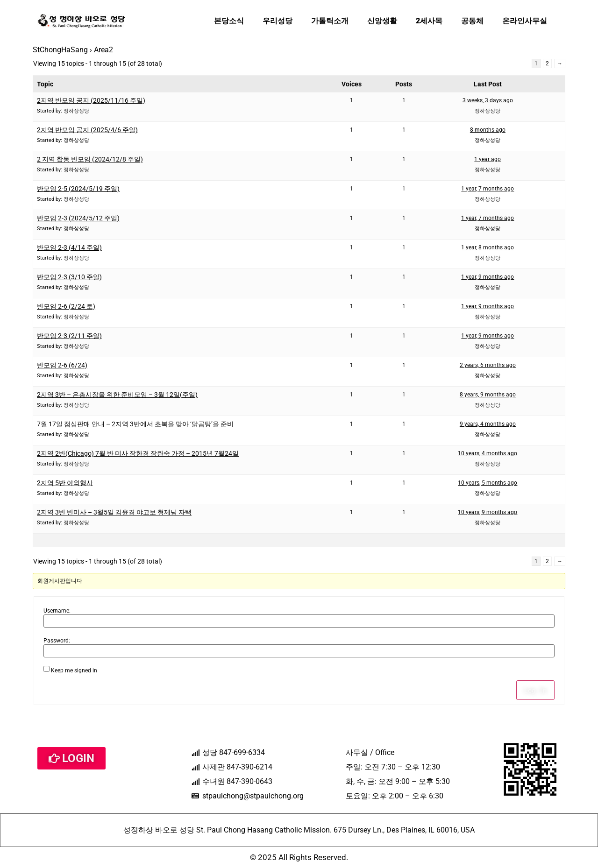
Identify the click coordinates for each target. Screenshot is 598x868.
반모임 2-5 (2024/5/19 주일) (78, 189)
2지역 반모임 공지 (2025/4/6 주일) (87, 130)
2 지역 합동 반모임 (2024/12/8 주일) (90, 159)
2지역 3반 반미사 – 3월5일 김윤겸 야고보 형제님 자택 (114, 512)
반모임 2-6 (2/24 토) (66, 306)
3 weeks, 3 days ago (488, 100)
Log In (535, 690)
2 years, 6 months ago (488, 365)
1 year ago (488, 159)
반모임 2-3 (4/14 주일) (69, 247)
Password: (57, 641)
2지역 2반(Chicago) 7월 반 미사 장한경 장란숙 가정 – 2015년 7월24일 (138, 453)
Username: (57, 611)
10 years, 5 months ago (488, 483)
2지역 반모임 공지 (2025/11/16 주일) (91, 100)
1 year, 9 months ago (488, 277)
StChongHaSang (60, 50)
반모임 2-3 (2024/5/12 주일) (78, 218)
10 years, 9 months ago (488, 512)
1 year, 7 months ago (488, 189)
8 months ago (488, 130)
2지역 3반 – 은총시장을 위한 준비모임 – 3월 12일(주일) (117, 395)
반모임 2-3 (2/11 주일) (69, 336)
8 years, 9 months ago (488, 395)
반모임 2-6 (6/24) (62, 365)
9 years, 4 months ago (488, 424)
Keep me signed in (74, 670)
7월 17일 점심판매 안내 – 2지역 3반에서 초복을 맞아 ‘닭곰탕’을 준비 (135, 424)
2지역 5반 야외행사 (65, 483)
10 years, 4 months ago (488, 453)
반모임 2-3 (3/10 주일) (69, 277)
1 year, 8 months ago (488, 247)
